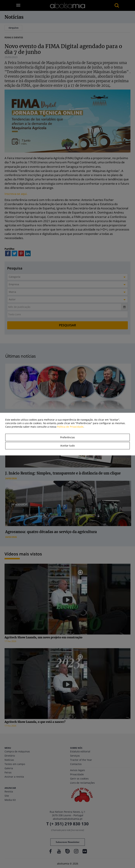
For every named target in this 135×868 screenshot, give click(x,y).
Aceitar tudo (67, 446)
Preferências (67, 437)
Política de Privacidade (70, 427)
